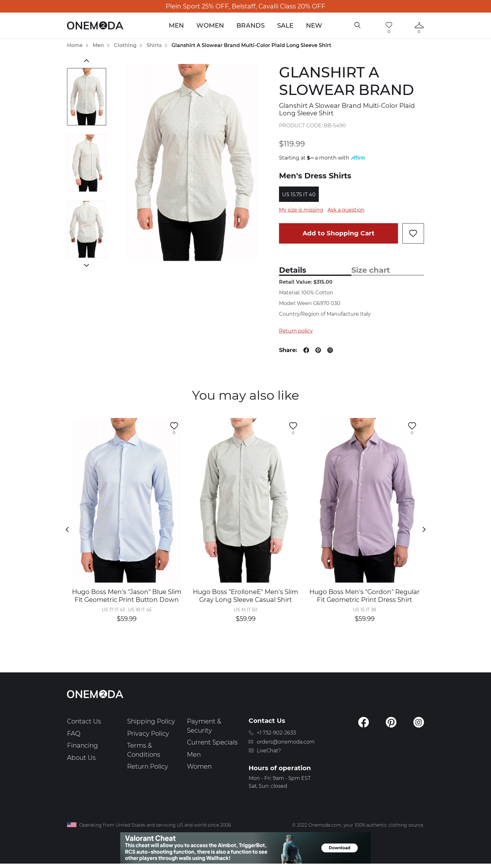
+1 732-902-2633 (276, 733)
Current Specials (212, 742)
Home (75, 45)
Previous (87, 60)
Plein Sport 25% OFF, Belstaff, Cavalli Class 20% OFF (246, 6)
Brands (251, 25)
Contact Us (84, 721)
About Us (81, 758)
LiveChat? (269, 751)
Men (176, 25)
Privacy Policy (148, 734)
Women (210, 25)
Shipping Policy (151, 721)
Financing (83, 745)
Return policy (296, 331)
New (314, 25)
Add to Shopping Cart (339, 233)
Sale (285, 25)
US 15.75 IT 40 (299, 195)
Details (293, 270)
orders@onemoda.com (286, 742)
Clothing (125, 45)
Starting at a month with (322, 158)
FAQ (74, 734)
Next (87, 265)
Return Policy (148, 766)
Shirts (154, 45)
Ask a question (346, 210)
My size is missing (301, 210)
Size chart (371, 270)
